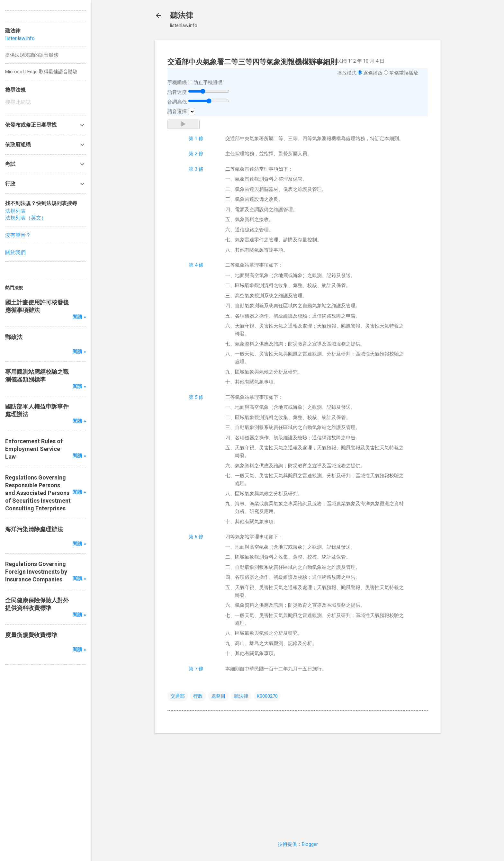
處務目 (218, 696)
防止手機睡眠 (208, 83)
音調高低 (177, 102)
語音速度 (177, 92)
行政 (198, 696)
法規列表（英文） (26, 218)
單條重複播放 (404, 73)
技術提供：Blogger (298, 844)
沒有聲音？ (18, 235)
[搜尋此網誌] (46, 102)
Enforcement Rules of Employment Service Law (34, 449)
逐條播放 (373, 73)
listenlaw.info (20, 38)
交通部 (178, 696)
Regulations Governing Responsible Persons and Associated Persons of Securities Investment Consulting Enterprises (38, 493)
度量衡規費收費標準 (31, 635)
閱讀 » (79, 317)
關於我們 (15, 252)
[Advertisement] (298, 783)
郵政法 (14, 337)
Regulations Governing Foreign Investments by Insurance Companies (36, 572)
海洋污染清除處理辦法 (34, 529)
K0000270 (267, 696)
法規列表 (15, 211)
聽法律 (182, 15)
